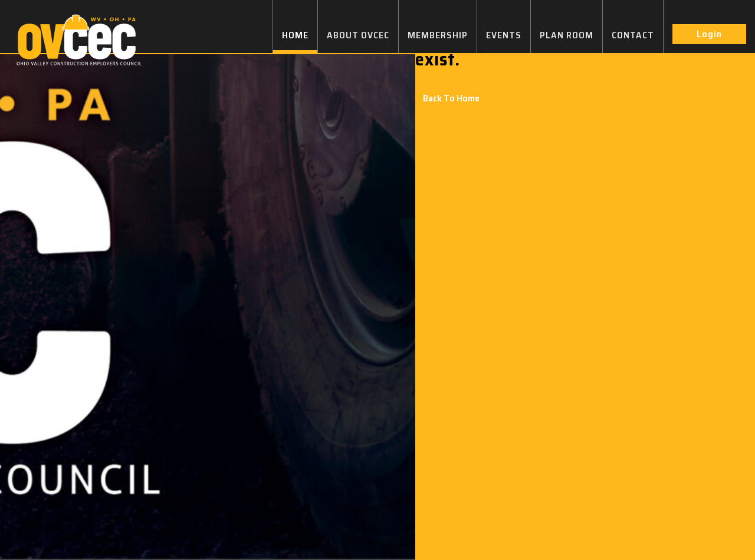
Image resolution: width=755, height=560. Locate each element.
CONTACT (633, 35)
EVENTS (504, 35)
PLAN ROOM (567, 35)
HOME (295, 35)
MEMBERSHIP (438, 35)
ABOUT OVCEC (358, 35)
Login (709, 34)
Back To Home (451, 98)
